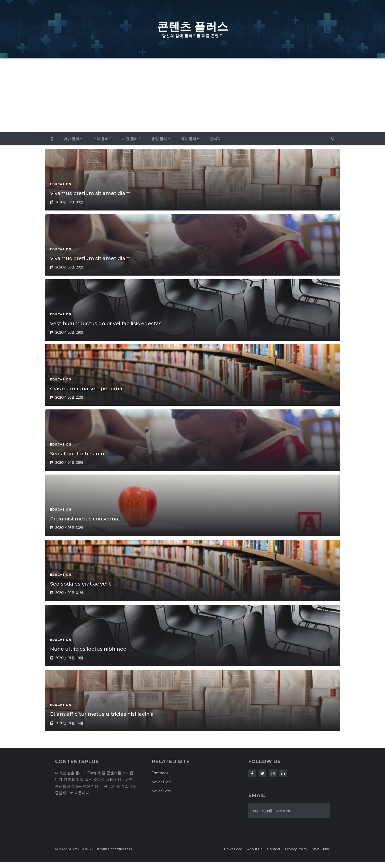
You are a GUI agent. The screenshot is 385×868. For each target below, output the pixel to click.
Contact (274, 849)
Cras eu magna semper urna (86, 389)
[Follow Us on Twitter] (262, 773)
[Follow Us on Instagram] (273, 773)
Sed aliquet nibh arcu (77, 454)
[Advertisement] (192, 95)
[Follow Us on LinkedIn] (283, 773)
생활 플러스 (161, 139)
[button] (333, 139)
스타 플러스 (103, 139)
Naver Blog (161, 782)
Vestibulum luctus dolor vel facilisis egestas (106, 323)
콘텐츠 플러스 (193, 26)
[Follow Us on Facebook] (252, 773)
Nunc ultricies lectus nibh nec (88, 649)
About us (255, 849)
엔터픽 (215, 139)
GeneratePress (120, 849)
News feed (233, 849)
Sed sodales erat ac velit (81, 584)
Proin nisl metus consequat (85, 519)
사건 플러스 (132, 139)
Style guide (321, 849)
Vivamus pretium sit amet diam (90, 193)
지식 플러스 (190, 139)
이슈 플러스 (73, 139)
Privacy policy (296, 849)
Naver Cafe (161, 791)
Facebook (160, 773)
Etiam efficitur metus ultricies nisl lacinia (102, 714)
